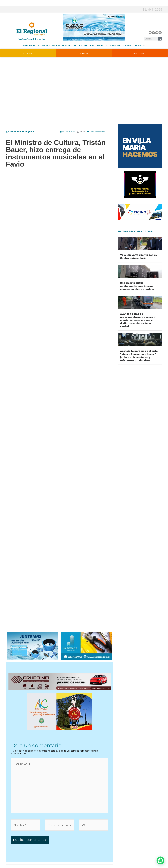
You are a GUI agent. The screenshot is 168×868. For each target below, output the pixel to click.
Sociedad (102, 46)
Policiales (139, 46)
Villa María (29, 46)
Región (56, 46)
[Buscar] (160, 39)
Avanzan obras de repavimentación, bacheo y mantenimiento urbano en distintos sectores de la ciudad (138, 320)
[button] (160, 860)
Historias (89, 46)
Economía (115, 46)
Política (77, 46)
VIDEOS (84, 53)
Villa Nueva (44, 46)
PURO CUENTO (140, 53)
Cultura (127, 46)
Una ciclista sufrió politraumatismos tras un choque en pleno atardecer (138, 286)
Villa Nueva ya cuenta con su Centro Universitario (139, 257)
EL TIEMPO (28, 53)
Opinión (66, 46)
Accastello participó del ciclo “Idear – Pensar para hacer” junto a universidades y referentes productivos (139, 356)
